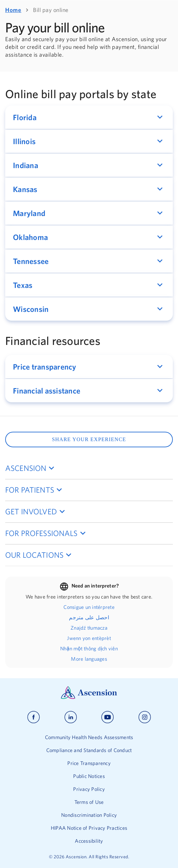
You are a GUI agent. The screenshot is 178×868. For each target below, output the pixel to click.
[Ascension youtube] (108, 717)
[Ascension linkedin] (71, 717)
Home (13, 10)
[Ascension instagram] (145, 717)
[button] (89, 117)
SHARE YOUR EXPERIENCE (89, 439)
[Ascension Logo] (89, 697)
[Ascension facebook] (33, 717)
